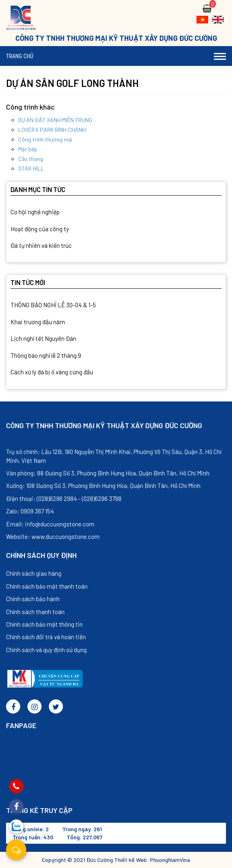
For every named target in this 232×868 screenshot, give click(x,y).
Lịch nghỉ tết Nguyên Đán (43, 338)
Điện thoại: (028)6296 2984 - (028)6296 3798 (64, 498)
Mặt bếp (28, 149)
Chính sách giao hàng (34, 573)
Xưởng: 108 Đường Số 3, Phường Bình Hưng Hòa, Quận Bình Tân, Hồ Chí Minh (103, 486)
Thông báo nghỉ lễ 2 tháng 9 (46, 355)
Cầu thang (31, 159)
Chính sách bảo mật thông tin (44, 624)
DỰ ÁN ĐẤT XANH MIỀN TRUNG (55, 120)
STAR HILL (31, 168)
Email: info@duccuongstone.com (50, 524)
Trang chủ (20, 56)
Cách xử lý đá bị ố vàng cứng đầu (52, 372)
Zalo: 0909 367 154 (30, 511)
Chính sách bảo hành (33, 599)
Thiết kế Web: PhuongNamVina (152, 860)
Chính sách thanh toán (35, 612)
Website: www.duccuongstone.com (53, 536)
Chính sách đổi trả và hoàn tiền (46, 637)
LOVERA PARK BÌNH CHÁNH (52, 130)
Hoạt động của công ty (40, 229)
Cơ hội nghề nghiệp (35, 212)
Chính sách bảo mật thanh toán (47, 586)
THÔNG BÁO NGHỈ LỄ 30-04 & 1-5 (53, 305)
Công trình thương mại (45, 139)
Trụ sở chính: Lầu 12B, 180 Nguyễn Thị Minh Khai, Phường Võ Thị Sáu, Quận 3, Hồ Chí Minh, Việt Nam (114, 456)
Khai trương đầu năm (38, 322)
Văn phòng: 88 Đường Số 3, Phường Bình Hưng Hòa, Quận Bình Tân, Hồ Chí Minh (108, 473)
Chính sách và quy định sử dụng (46, 650)
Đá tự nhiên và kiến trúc (41, 245)
